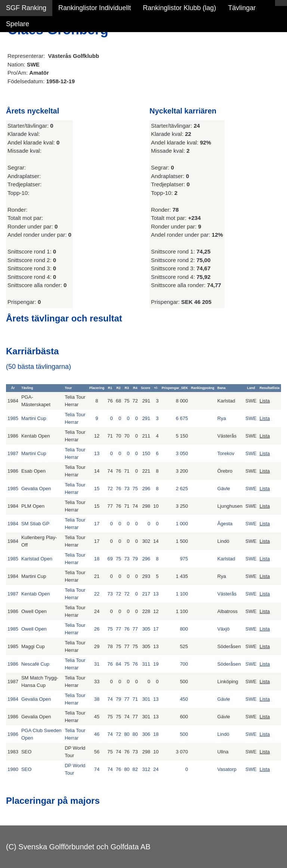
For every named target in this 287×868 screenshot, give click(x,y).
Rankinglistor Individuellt (95, 8)
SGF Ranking (26, 8)
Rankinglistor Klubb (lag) (179, 8)
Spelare (18, 24)
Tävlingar (242, 8)
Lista (264, 401)
